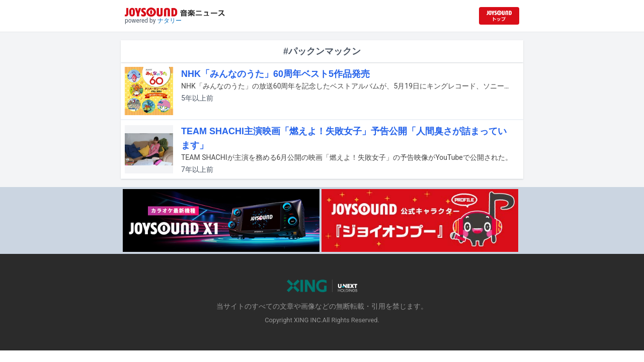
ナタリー (170, 21)
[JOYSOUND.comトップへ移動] (499, 16)
